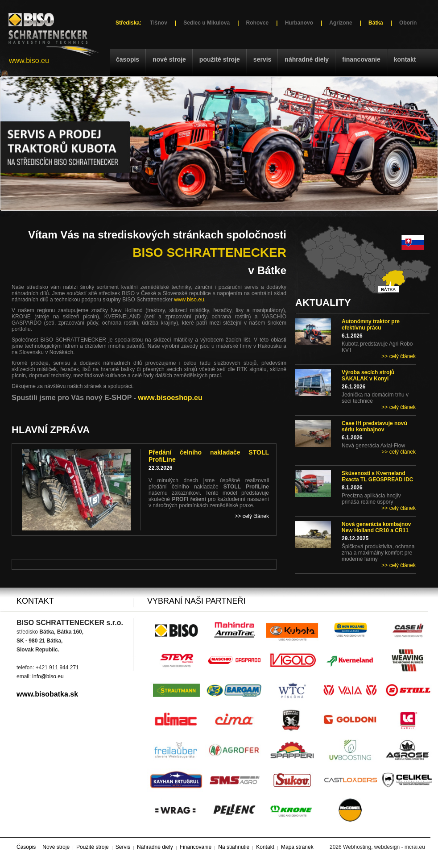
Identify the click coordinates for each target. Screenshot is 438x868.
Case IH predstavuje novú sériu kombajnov (374, 426)
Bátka (376, 23)
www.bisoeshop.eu (170, 398)
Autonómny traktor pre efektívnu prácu (371, 325)
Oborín (408, 23)
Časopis (128, 59)
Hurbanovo (299, 23)
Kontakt (405, 59)
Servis (262, 59)
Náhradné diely (307, 59)
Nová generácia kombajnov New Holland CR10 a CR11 (376, 527)
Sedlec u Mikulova (207, 23)
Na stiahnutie (234, 847)
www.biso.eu (29, 61)
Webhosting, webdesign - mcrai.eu (384, 847)
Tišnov (158, 23)
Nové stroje (169, 59)
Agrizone (341, 23)
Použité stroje (220, 59)
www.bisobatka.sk (47, 694)
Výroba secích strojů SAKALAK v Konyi (368, 376)
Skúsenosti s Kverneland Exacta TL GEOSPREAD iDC (378, 476)
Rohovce (258, 23)
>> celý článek (399, 356)
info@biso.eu (48, 676)
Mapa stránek (297, 847)
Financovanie (361, 59)
